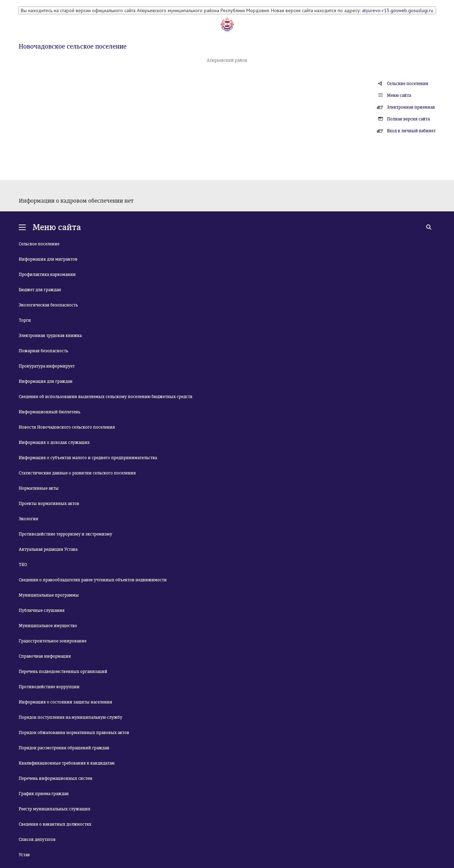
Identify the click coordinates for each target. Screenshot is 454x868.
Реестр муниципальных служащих (55, 809)
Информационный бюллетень (49, 412)
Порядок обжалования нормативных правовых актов (74, 733)
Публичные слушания (42, 610)
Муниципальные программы (49, 595)
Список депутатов (37, 840)
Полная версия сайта (408, 119)
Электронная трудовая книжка (50, 336)
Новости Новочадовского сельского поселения (67, 427)
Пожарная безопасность (43, 351)
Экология (28, 519)
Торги (25, 320)
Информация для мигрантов (48, 259)
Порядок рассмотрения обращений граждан (64, 748)
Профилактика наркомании (47, 275)
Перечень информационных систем (56, 778)
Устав (24, 855)
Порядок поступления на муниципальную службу (71, 717)
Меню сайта (399, 95)
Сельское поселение (39, 244)
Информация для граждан (46, 381)
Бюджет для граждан (40, 290)
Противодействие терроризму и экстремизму (65, 534)
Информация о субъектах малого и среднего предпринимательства (88, 458)
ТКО (23, 565)
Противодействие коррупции (49, 687)
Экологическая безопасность (48, 305)
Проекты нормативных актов (49, 504)
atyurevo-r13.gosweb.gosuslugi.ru (398, 10)
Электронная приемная (411, 107)
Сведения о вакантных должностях (55, 824)
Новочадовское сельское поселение (73, 47)
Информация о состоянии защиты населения (65, 702)
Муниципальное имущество (48, 626)
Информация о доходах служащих (54, 443)
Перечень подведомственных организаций (63, 672)
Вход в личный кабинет (411, 131)
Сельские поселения (408, 84)
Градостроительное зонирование (53, 641)
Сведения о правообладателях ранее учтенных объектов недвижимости (93, 580)
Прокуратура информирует (47, 366)
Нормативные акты (39, 488)
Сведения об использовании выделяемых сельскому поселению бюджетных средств (106, 397)
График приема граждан (44, 794)
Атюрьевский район (227, 60)
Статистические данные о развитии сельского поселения (77, 473)
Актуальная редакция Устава (48, 549)
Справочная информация (45, 656)
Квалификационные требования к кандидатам (67, 763)
